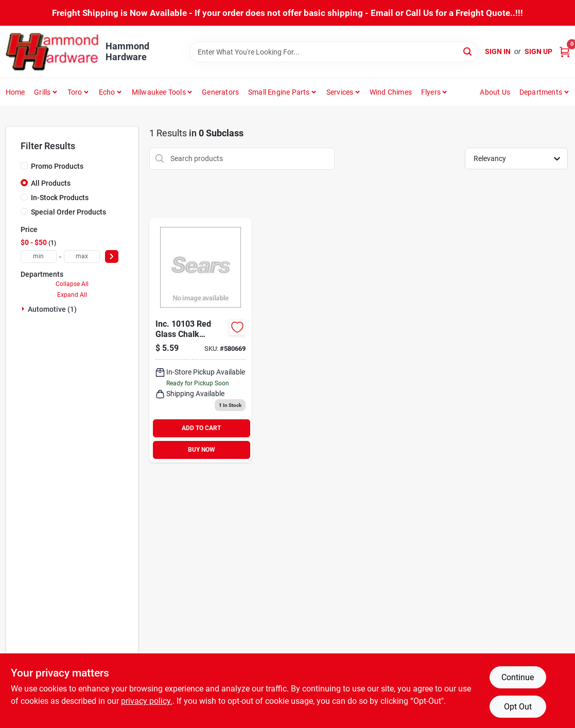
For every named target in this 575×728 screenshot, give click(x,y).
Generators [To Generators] (220, 92)
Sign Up (538, 51)
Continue (518, 677)
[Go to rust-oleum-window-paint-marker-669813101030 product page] (201, 340)
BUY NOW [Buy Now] (202, 450)
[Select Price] (112, 256)
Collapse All (72, 284)
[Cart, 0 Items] (565, 52)
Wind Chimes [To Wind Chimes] (391, 92)
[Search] (468, 51)
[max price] (82, 256)
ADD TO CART (201, 428)
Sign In (498, 51)
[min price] (39, 256)
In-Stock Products (60, 198)
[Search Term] (334, 52)
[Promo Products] (24, 166)
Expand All (72, 295)
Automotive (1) (52, 309)
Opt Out (518, 707)
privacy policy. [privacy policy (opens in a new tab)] (147, 701)
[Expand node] (24, 309)
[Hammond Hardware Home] (52, 52)
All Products (51, 183)
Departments (541, 92)
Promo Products (57, 166)
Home (15, 92)
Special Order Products (68, 212)
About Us (495, 92)
